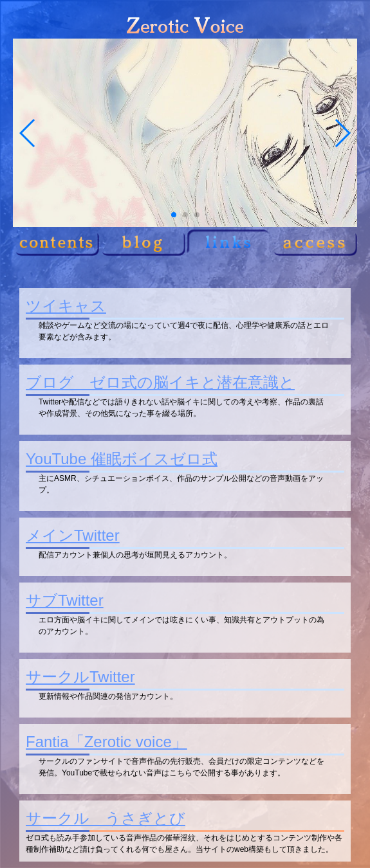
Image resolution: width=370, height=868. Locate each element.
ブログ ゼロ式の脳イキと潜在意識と (160, 382)
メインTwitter (73, 535)
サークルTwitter (80, 677)
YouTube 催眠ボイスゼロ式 (122, 459)
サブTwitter (65, 600)
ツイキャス (66, 306)
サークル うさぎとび (106, 818)
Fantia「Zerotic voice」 (106, 742)
